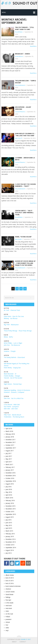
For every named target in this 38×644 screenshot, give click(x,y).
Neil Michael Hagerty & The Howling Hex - (17, 364)
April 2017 (9, 462)
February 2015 (10, 534)
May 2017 (9, 459)
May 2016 (9, 492)
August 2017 (10, 451)
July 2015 (9, 520)
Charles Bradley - (9, 376)
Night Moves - (13, 384)
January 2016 (10, 503)
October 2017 (10, 445)
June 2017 (9, 456)
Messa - (8, 337)
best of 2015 (10, 581)
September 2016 (11, 481)
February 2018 (10, 434)
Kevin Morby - (12, 368)
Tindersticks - (14, 417)
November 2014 (11, 542)
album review (10, 575)
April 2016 (9, 495)
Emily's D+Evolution (24, 390)
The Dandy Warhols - (14, 357)
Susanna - (10, 351)
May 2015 (9, 525)
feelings (8, 597)
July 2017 (9, 453)
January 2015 (10, 536)
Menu (4, 12)
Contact (23, 642)
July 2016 (9, 487)
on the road (9, 614)
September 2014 (11, 548)
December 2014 (10, 539)
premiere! (8, 619)
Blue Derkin (18, 239)
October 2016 (10, 478)
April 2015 (9, 528)
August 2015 (10, 517)
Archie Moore (19, 56)
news (7, 611)
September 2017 (11, 448)
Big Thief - (11, 325)
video (7, 628)
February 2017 (10, 467)
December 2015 (10, 506)
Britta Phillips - (13, 343)
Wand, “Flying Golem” (23, 237)
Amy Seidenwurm (20, 85)
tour (7, 625)
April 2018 (9, 429)
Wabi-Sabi (17, 405)
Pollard (8, 617)
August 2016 (10, 484)
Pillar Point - (12, 415)
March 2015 (9, 531)
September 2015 (11, 514)
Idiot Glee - (11, 409)
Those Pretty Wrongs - (18, 331)
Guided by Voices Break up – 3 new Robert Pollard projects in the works (25, 263)
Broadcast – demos (23, 54)
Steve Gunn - (8, 316)
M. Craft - (12, 310)
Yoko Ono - (14, 398)
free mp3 (8, 600)
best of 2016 (10, 583)
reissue (8, 622)
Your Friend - (8, 407)
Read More (33, 46)
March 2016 (9, 498)
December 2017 (10, 440)
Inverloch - (14, 392)
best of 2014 (10, 578)
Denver (6, 366)
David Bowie (9, 594)
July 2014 (9, 553)
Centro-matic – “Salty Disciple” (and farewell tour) (24, 213)
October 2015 (10, 512)
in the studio (9, 603)
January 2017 (10, 470)
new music (9, 608)
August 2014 (10, 550)
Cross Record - (9, 405)
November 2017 (11, 442)
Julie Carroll (18, 138)
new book (9, 606)
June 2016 (9, 489)
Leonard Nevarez (20, 112)
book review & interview (13, 586)
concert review (10, 592)
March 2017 (9, 465)
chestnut (8, 589)
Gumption (15, 407)
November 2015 (11, 509)
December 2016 (10, 473)
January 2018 (10, 437)
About (14, 642)
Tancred (13, 378)
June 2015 (9, 523)
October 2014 (10, 545)
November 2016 (11, 476)
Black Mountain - (10, 374)
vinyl (7, 630)
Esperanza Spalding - (11, 390)
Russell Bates (19, 32)
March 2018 (9, 431)
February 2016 (10, 501)
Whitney (11, 318)
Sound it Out (26, 639)
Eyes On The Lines (18, 316)
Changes (17, 376)
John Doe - (12, 345)
